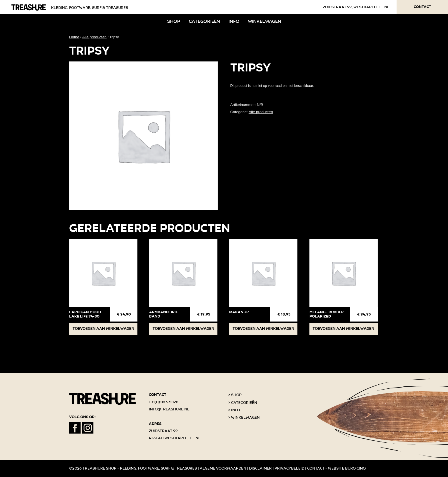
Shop (174, 21)
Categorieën (204, 21)
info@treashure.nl (169, 409)
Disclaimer (260, 468)
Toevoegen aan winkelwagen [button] (103, 329)
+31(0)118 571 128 (164, 402)
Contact (422, 7)
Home (74, 37)
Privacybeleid (289, 468)
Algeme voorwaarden (223, 468)
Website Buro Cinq (347, 468)
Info (234, 21)
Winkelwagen (265, 21)
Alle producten (94, 37)
